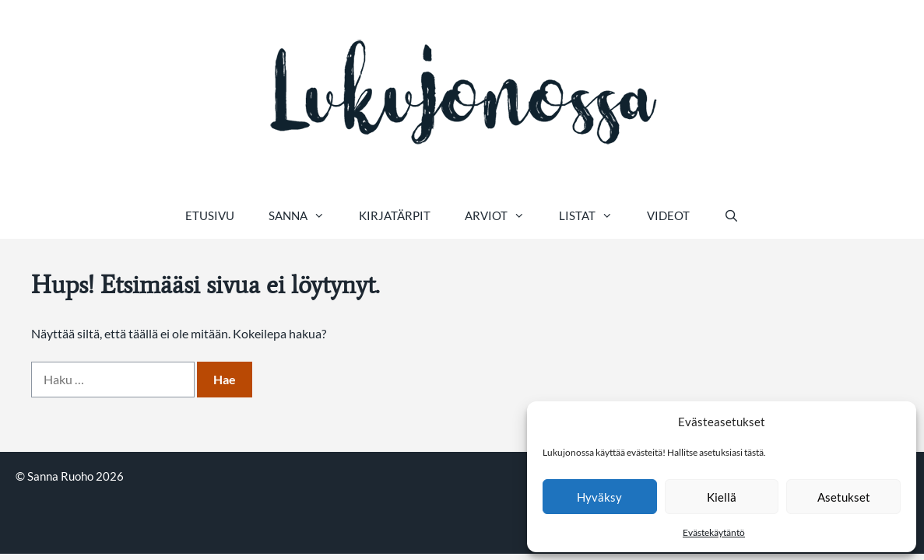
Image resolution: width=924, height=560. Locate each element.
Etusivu (210, 215)
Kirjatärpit (395, 215)
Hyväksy (599, 497)
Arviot (503, 215)
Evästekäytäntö (714, 532)
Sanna (305, 215)
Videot (668, 215)
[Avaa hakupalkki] (731, 215)
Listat (594, 215)
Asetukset (844, 497)
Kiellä (722, 497)
